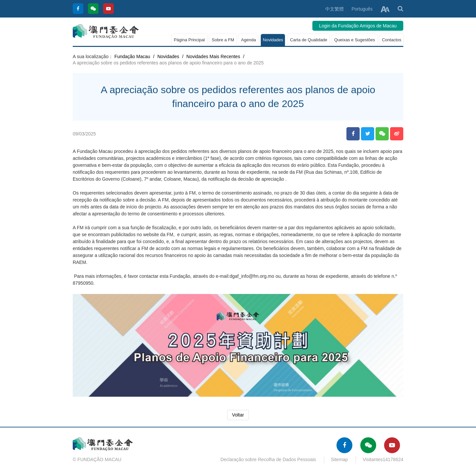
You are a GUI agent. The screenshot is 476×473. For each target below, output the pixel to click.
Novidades (273, 40)
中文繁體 (335, 9)
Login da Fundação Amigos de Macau (358, 26)
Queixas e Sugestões (355, 40)
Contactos (392, 40)
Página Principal (189, 40)
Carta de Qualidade (309, 40)
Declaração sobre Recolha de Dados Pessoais (268, 459)
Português (362, 9)
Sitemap (339, 459)
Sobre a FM (223, 40)
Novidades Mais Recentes (213, 56)
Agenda (248, 40)
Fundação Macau (132, 56)
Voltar (238, 415)
